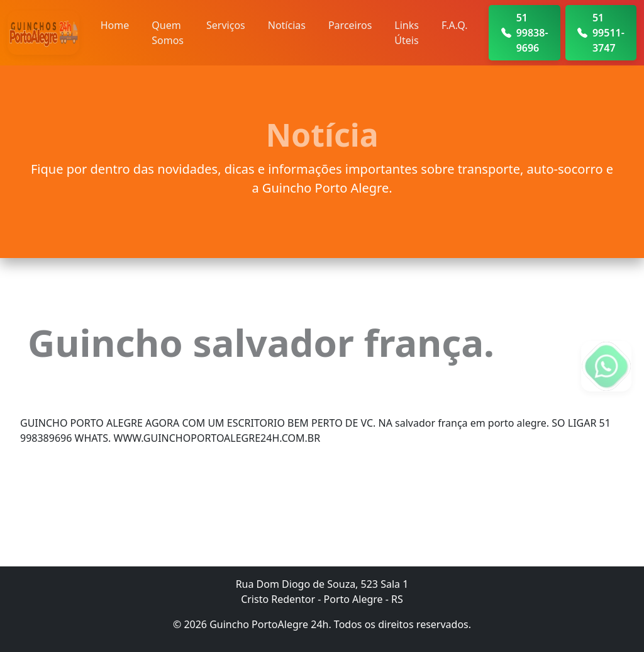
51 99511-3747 (601, 33)
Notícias (287, 25)
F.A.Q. (455, 25)
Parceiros (350, 25)
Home (115, 25)
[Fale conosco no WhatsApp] (606, 366)
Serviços (226, 25)
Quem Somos (168, 33)
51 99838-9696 (525, 33)
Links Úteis (407, 33)
